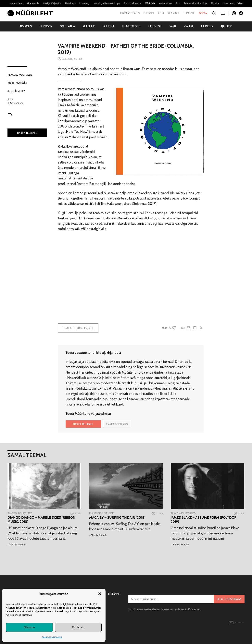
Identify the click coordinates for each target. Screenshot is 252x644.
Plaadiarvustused (20, 75)
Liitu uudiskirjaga (229, 599)
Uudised (207, 26)
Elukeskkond (131, 26)
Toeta (203, 13)
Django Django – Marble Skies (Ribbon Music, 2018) (41, 519)
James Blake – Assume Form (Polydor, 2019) (204, 519)
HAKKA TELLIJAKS (27, 133)
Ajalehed (227, 26)
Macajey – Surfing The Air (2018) (117, 517)
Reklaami (173, 13)
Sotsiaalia (67, 26)
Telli (161, 13)
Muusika (108, 26)
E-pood (149, 13)
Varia (173, 26)
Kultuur (89, 26)
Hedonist (155, 26)
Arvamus (26, 26)
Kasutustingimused (52, 637)
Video (11, 83)
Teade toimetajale (78, 328)
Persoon (46, 26)
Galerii (189, 26)
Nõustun (29, 627)
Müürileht (21, 83)
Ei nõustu (78, 627)
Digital (237, 623)
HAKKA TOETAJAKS (117, 424)
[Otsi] (214, 13)
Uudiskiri (189, 13)
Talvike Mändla (15, 103)
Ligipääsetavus (130, 13)
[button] (100, 594)
